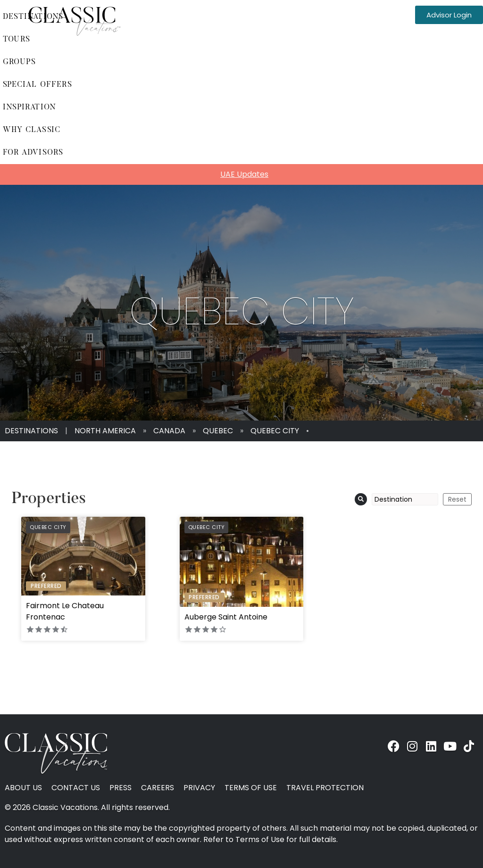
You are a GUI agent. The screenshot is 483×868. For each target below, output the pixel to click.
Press (121, 788)
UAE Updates (244, 174)
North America (105, 431)
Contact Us (76, 788)
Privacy (199, 788)
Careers (158, 788)
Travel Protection (325, 788)
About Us (23, 788)
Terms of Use (251, 788)
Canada (169, 431)
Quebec (218, 431)
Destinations (31, 431)
